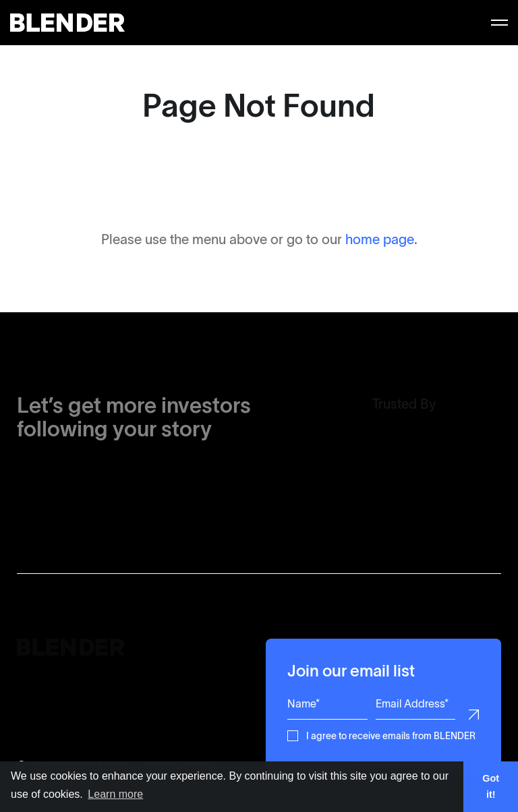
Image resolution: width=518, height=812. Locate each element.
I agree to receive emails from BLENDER (391, 735)
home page (380, 239)
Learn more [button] (115, 794)
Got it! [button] (491, 786)
